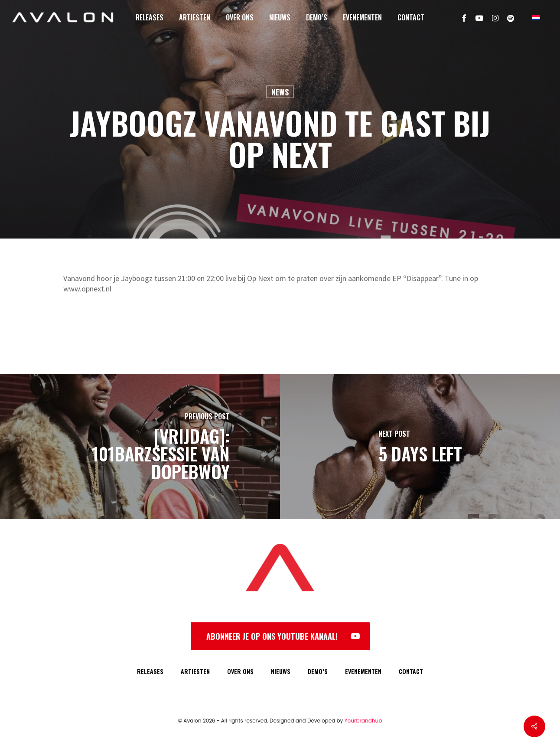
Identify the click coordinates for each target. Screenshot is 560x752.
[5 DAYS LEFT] (420, 446)
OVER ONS (240, 671)
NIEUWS (281, 671)
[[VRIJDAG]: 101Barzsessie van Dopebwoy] (140, 446)
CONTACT (411, 671)
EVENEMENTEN (363, 671)
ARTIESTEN (195, 671)
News (280, 92)
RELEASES (150, 671)
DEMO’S (318, 671)
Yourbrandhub (363, 721)
